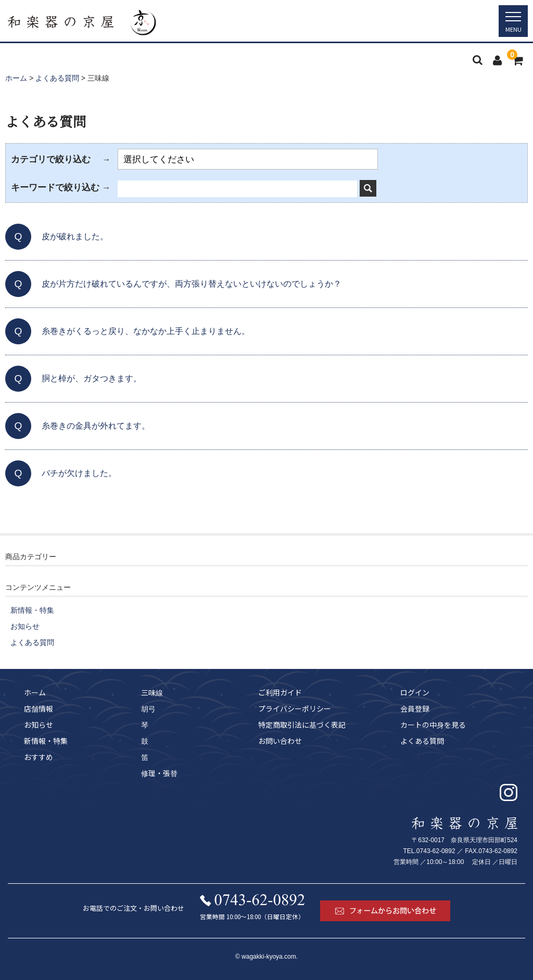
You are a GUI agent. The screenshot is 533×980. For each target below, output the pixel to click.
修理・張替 (159, 773)
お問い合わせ (280, 741)
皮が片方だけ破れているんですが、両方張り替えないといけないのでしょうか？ (192, 284)
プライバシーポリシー (295, 708)
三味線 (152, 692)
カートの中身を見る (433, 725)
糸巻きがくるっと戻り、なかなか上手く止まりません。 (146, 331)
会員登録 (415, 708)
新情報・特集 (32, 610)
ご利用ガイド (280, 692)
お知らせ (25, 626)
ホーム (35, 692)
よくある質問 (32, 642)
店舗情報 (39, 708)
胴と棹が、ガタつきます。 (92, 378)
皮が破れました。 (75, 236)
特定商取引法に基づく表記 (302, 725)
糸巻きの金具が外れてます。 (96, 426)
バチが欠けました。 (79, 473)
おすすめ (39, 757)
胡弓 (148, 708)
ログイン (415, 692)
